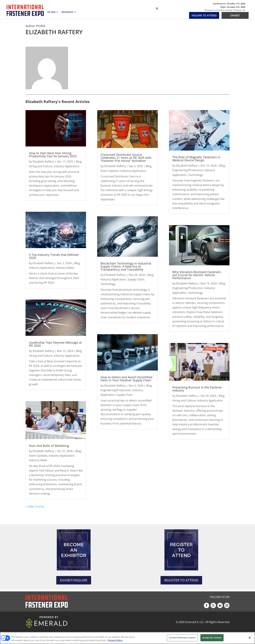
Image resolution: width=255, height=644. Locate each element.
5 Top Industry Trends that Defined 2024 (54, 256)
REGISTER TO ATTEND (181, 580)
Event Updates (38, 456)
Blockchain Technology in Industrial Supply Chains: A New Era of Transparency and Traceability (126, 266)
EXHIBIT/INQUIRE (74, 580)
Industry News (65, 268)
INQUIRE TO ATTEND (204, 15)
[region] (127, 638)
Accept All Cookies (212, 638)
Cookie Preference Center (182, 638)
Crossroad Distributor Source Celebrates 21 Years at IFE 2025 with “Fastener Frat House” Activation (126, 158)
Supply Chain (136, 279)
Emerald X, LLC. (195, 622)
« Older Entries (35, 507)
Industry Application (67, 166)
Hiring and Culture (41, 166)
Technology (108, 284)
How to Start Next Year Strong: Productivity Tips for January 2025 (53, 155)
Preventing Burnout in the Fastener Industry (197, 389)
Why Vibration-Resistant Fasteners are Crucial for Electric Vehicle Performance (197, 275)
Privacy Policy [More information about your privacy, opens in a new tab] (115, 640)
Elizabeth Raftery (43, 162)
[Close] (250, 638)
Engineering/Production (116, 390)
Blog (79, 162)
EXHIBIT (235, 15)
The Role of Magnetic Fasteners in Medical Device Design (196, 159)
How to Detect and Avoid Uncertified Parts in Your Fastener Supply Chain (126, 379)
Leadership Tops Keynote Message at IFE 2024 (55, 344)
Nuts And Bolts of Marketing (49, 446)
